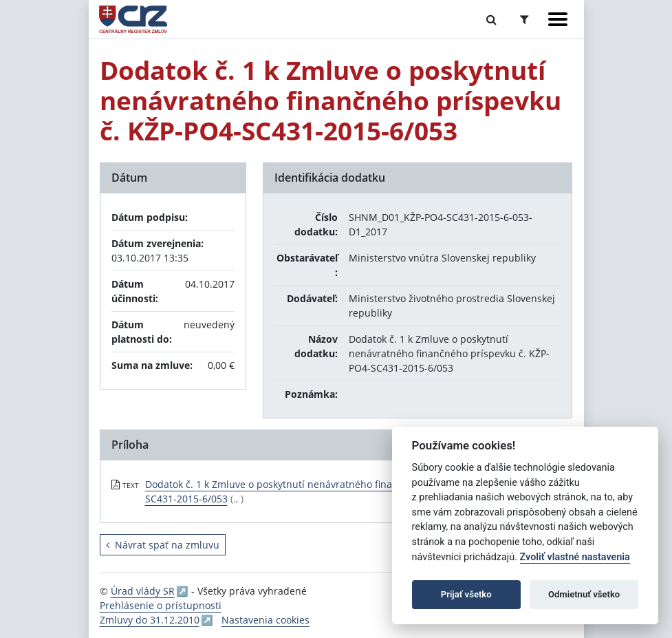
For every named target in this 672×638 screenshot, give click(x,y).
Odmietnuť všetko (584, 594)
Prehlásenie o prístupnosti (161, 605)
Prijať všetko (466, 594)
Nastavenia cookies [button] (265, 620)
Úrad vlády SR (143, 591)
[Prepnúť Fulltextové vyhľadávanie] (491, 19)
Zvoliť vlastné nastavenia (575, 557)
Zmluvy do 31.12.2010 (150, 620)
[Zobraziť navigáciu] (558, 19)
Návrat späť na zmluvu (163, 545)
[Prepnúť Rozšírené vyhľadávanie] (524, 19)
